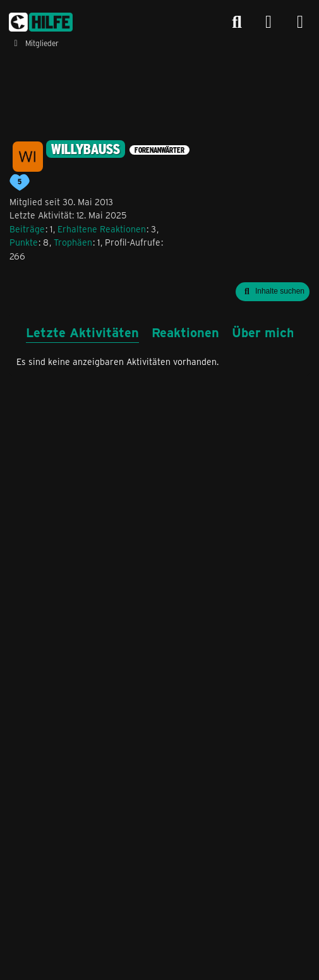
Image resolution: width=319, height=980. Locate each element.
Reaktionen (185, 332)
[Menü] (300, 22)
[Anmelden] (268, 22)
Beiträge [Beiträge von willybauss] (27, 229)
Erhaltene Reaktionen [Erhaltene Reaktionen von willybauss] (102, 229)
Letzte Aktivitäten (82, 332)
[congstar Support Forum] (41, 22)
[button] (273, 292)
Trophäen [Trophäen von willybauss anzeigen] (73, 242)
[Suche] (237, 22)
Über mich (263, 332)
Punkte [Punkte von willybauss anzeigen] (24, 242)
